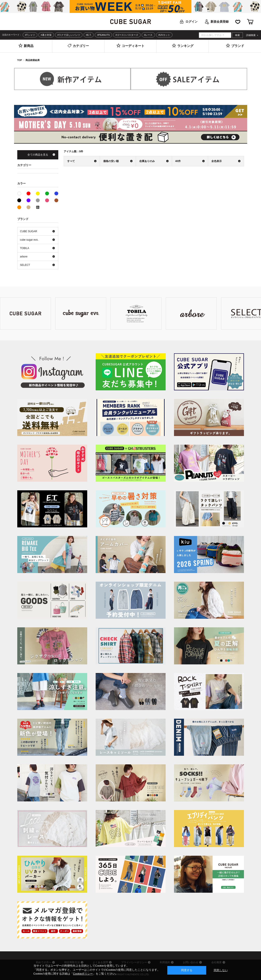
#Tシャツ (30, 35)
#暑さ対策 (46, 35)
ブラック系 (19, 200)
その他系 (38, 207)
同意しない (221, 970)
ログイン (191, 22)
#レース (148, 35)
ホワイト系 (21, 193)
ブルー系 (56, 193)
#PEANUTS (103, 35)
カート (250, 22)
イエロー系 (38, 193)
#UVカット (164, 35)
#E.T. (89, 35)
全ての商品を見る (38, 155)
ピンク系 (47, 200)
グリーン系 (47, 193)
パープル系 (28, 200)
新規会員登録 (220, 22)
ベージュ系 (28, 207)
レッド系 (28, 193)
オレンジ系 (19, 207)
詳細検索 (251, 35)
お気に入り (238, 22)
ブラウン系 (56, 200)
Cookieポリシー (83, 974)
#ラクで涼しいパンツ (69, 35)
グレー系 (38, 200)
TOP (20, 60)
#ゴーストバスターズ (127, 35)
